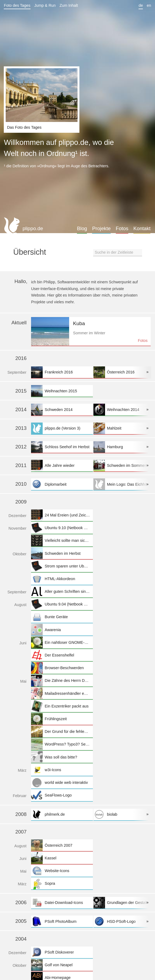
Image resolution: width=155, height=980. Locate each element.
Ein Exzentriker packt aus (62, 706)
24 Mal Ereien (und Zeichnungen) (62, 515)
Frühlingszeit (62, 719)
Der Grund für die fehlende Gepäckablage (62, 732)
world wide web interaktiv (62, 783)
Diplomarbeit (62, 484)
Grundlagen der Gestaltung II (124, 903)
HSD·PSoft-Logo (124, 921)
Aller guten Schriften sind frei (62, 592)
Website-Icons (62, 871)
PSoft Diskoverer (62, 952)
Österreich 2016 (124, 372)
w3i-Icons (62, 770)
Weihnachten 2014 (124, 409)
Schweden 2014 (62, 409)
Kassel (62, 858)
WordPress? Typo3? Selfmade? (62, 744)
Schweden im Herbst (62, 553)
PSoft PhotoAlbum (62, 921)
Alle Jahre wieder (62, 466)
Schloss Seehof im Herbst (62, 447)
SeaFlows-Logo (62, 795)
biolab (124, 814)
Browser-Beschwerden (62, 668)
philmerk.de (62, 814)
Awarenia (62, 630)
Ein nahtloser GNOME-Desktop (62, 642)
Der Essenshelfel (62, 655)
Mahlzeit (124, 428)
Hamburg (124, 447)
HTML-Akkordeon (62, 579)
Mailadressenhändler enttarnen (62, 693)
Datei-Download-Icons (62, 903)
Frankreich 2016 (62, 372)
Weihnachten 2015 (62, 391)
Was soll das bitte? (62, 757)
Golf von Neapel (62, 965)
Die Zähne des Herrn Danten (62, 681)
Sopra (62, 884)
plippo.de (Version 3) (62, 428)
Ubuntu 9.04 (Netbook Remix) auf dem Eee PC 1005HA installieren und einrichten (62, 604)
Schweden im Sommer (124, 466)
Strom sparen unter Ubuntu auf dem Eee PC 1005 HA (62, 566)
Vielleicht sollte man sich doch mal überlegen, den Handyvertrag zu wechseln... (62, 541)
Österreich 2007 (62, 845)
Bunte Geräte (62, 617)
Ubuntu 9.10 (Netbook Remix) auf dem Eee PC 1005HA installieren (62, 528)
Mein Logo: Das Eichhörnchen (124, 484)
